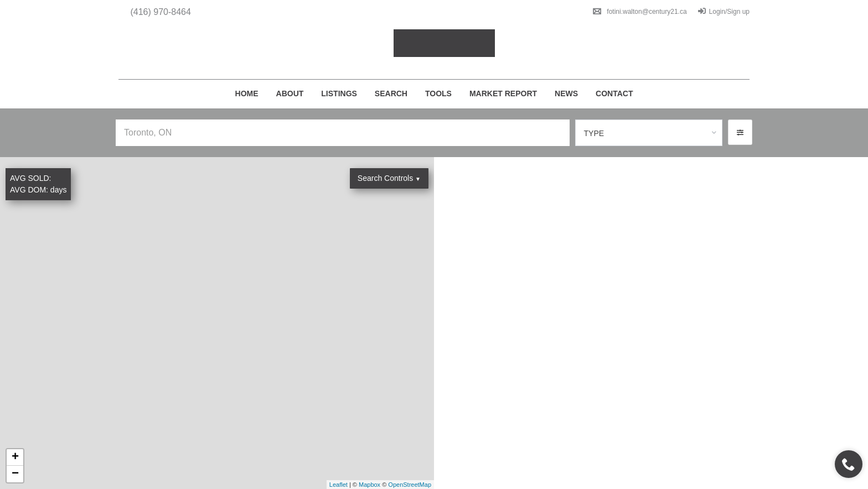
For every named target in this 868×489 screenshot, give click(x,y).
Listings (339, 93)
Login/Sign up (724, 12)
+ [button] (15, 457)
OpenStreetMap (410, 485)
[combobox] (649, 133)
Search (391, 93)
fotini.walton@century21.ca (640, 12)
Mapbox (370, 485)
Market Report (503, 93)
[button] (740, 132)
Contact (614, 93)
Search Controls (389, 178)
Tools (438, 93)
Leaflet (339, 485)
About (290, 93)
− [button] (15, 474)
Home (247, 93)
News (566, 93)
